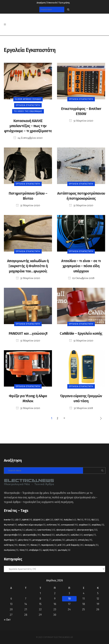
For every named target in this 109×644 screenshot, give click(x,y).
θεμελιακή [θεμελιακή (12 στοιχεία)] (48, 535)
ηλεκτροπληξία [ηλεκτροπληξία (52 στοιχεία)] (13, 535)
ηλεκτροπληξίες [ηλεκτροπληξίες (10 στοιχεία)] (32, 535)
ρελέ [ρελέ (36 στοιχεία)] (62, 545)
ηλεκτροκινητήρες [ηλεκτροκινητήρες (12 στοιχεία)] (87, 530)
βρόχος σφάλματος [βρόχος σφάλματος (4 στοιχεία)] (14, 530)
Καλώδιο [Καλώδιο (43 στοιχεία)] (70, 520)
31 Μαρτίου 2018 (81, 408)
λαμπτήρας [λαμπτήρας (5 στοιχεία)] (10, 540)
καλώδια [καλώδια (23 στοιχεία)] (77, 535)
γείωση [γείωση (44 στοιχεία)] (31, 530)
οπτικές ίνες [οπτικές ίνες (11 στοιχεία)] (85, 540)
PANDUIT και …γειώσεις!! (28, 333)
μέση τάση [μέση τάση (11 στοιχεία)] (25, 540)
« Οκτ (7, 620)
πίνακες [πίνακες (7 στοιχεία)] (35, 545)
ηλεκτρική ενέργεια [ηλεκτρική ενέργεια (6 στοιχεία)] (66, 530)
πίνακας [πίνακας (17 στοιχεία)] (24, 545)
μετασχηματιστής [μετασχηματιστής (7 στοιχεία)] (42, 540)
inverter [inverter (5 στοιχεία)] (9, 520)
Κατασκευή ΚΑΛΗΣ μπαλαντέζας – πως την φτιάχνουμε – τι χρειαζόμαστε (28, 126)
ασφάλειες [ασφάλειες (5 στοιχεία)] (98, 525)
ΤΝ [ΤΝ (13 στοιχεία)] (80, 520)
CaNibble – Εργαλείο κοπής (81, 333)
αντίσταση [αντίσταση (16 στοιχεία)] (53, 525)
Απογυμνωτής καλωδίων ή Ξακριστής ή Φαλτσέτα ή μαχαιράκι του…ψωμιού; (28, 266)
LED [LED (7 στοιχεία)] (18, 520)
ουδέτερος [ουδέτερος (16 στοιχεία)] (11, 545)
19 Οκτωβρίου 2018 (81, 278)
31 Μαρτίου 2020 (81, 121)
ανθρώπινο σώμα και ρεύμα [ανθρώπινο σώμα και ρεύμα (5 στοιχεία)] (32, 525)
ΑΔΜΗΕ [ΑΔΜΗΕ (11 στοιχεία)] (27, 520)
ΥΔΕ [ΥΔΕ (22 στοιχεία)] (95, 520)
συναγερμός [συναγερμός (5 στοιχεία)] (91, 545)
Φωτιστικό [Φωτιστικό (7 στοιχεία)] (10, 525)
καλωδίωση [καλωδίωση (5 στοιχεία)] (63, 535)
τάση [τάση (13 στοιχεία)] (24, 550)
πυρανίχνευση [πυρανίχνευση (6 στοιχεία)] (49, 545)
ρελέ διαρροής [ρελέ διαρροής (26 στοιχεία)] (75, 545)
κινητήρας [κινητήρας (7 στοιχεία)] (90, 535)
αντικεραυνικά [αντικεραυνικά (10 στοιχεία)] (69, 525)
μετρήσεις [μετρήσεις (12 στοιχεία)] (59, 540)
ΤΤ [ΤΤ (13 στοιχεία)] (87, 520)
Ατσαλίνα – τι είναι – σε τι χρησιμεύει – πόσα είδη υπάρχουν (81, 266)
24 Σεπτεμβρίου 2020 (28, 138)
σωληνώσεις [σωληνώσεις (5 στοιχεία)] (11, 550)
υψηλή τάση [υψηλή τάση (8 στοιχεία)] (50, 550)
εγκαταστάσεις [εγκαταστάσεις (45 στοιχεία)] (46, 530)
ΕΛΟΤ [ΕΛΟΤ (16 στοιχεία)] (59, 520)
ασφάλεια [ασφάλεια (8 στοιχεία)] (85, 525)
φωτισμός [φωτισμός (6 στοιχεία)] (64, 550)
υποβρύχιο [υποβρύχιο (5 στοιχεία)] (35, 550)
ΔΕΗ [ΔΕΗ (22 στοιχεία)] (49, 520)
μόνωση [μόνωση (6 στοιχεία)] (72, 540)
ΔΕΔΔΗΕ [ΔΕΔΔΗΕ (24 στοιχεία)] (39, 520)
